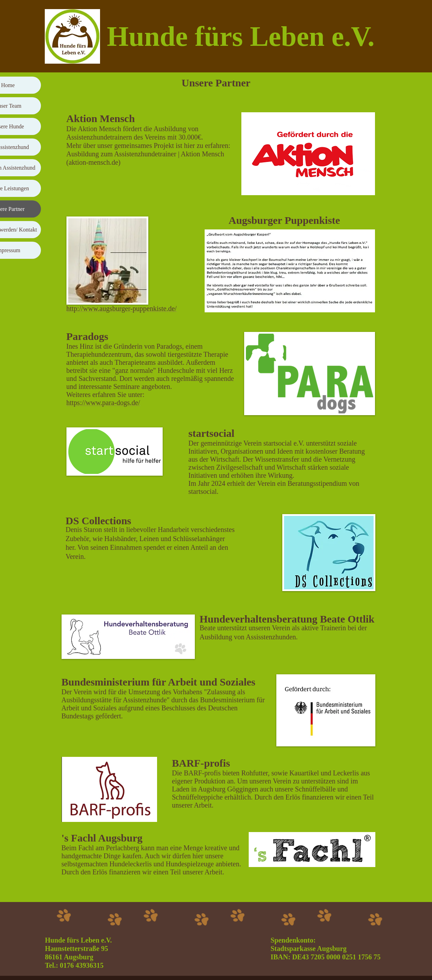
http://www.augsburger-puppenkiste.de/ (122, 308)
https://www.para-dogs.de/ (103, 403)
